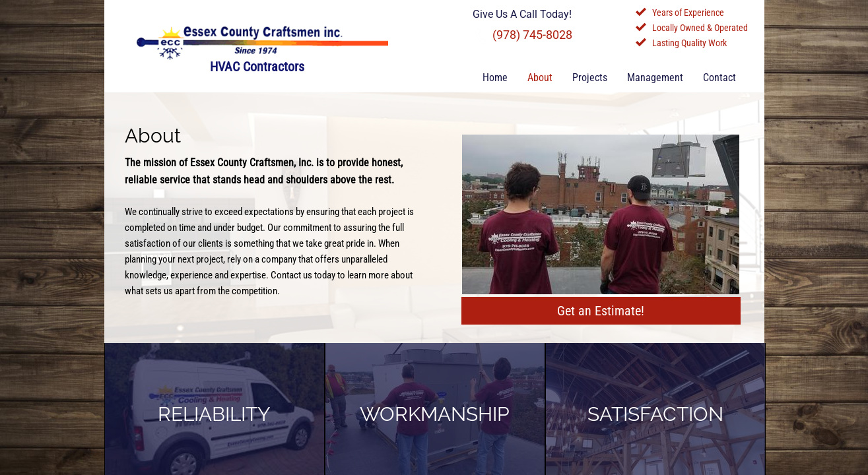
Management (655, 78)
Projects (590, 78)
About (540, 78)
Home (495, 78)
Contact (719, 78)
